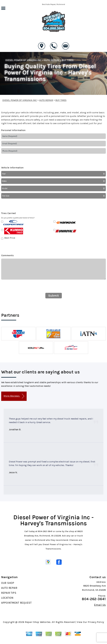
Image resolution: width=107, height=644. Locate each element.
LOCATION (7, 598)
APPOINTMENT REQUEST (16, 603)
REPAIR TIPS (9, 593)
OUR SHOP (8, 583)
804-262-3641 (45, 531)
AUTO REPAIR (51, 60)
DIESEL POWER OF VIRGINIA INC (23, 60)
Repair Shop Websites (38, 622)
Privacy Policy (96, 622)
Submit (54, 296)
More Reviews (14, 396)
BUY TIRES (68, 60)
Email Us (100, 605)
